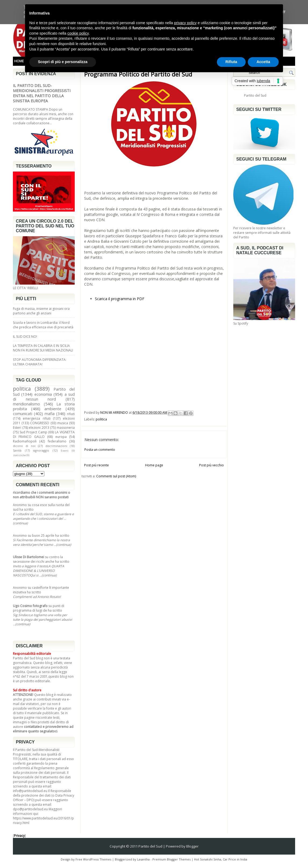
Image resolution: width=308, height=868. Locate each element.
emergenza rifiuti (37, 418)
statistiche (19, 455)
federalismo (57, 441)
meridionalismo (26, 404)
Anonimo (20, 505)
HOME (19, 61)
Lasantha (143, 859)
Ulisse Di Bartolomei (28, 557)
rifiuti (71, 414)
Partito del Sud (255, 95)
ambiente (53, 409)
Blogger (192, 846)
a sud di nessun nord (44, 397)
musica (63, 423)
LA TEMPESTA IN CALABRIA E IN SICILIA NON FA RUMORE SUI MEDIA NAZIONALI (43, 348)
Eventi (65, 451)
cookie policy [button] (78, 33)
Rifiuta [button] (231, 62)
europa (61, 437)
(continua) (20, 523)
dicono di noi (24, 446)
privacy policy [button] (185, 23)
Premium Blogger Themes (171, 859)
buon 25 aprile (43, 535)
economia (43, 394)
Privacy (19, 836)
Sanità (17, 450)
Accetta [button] (263, 62)
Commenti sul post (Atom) (116, 476)
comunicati (23, 414)
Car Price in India (235, 859)
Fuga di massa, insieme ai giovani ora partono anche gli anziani (41, 311)
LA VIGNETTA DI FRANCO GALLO (44, 434)
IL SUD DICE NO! (25, 337)
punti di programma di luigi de (39, 608)
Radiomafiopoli (25, 441)
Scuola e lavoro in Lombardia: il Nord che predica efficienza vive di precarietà (43, 325)
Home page (154, 465)
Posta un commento (100, 450)
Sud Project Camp (33, 432)
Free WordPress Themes (93, 859)
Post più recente (96, 465)
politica (22, 389)
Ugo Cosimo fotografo (30, 606)
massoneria (66, 428)
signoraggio (41, 450)
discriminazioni (56, 446)
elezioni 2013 (39, 428)
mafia (50, 414)
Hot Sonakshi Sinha (208, 859)
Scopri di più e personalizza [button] (63, 62)
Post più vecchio (212, 465)
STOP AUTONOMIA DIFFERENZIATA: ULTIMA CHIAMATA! (40, 362)
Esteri (17, 428)
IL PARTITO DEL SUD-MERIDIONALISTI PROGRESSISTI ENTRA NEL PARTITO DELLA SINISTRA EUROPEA (42, 93)
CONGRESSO (40, 423)
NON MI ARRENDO (114, 413)
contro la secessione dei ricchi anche (38, 559)
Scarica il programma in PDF (120, 299)
